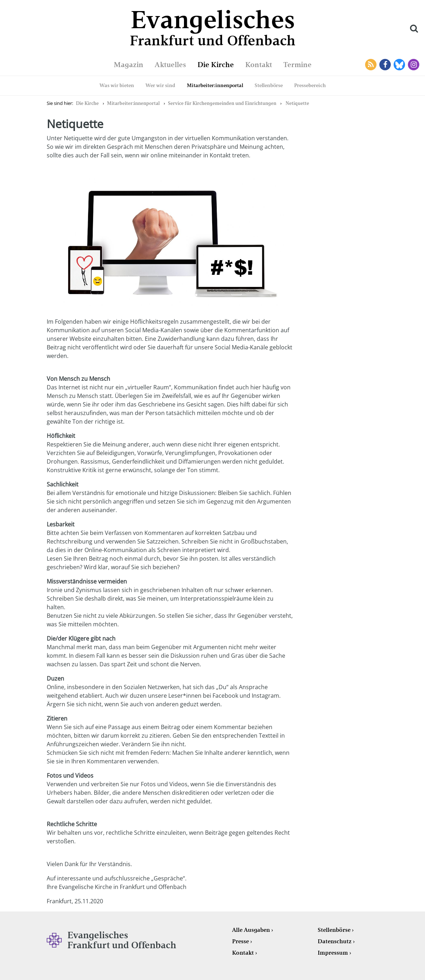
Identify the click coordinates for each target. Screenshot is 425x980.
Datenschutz (335, 941)
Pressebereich (310, 85)
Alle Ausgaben (251, 930)
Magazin (129, 65)
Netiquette (297, 103)
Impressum (333, 953)
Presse (240, 941)
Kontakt (259, 65)
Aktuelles (170, 65)
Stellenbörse (269, 85)
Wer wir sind (160, 85)
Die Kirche (216, 65)
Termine (298, 65)
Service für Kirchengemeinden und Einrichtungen (222, 103)
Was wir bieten (117, 85)
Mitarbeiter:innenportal (215, 85)
